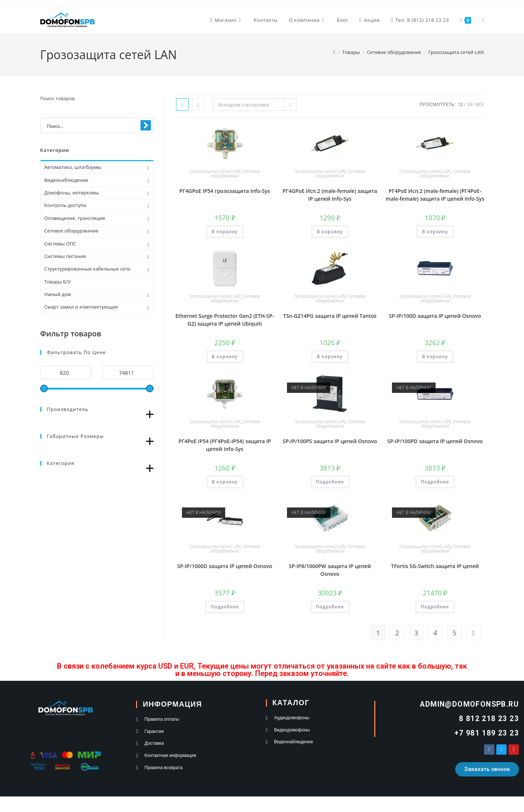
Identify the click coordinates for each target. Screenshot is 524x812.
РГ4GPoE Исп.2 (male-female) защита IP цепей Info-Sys (330, 195)
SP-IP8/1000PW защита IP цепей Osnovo (330, 570)
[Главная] (334, 52)
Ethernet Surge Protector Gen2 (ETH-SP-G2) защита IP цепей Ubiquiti (225, 320)
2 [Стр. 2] (397, 633)
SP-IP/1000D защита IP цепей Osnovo (225, 566)
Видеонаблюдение (66, 180)
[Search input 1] (92, 126)
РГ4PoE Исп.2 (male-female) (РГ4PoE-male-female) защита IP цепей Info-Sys (435, 195)
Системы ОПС (60, 244)
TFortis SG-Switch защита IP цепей (435, 566)
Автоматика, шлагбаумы (73, 167)
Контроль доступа (65, 205)
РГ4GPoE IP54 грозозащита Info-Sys (225, 191)
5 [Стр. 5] (454, 633)
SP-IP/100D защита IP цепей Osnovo (435, 316)
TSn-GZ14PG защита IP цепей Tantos (330, 316)
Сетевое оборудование (235, 174)
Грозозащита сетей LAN (456, 52)
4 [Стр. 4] (435, 633)
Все (480, 104)
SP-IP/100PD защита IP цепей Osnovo (435, 441)
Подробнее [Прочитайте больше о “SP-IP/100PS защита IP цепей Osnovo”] (330, 482)
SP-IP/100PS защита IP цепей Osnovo (330, 441)
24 (469, 104)
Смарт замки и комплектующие (81, 307)
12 (460, 104)
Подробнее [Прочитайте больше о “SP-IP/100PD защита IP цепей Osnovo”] (435, 482)
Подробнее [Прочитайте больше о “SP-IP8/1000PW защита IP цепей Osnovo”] (330, 607)
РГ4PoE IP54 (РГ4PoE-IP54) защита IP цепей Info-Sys (225, 445)
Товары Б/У (58, 282)
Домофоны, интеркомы (72, 193)
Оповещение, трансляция (75, 218)
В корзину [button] (225, 232)
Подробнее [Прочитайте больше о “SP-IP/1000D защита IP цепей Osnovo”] (225, 607)
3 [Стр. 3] (416, 633)
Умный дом (58, 294)
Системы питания (65, 256)
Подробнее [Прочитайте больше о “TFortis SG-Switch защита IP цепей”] (435, 607)
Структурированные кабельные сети (87, 269)
